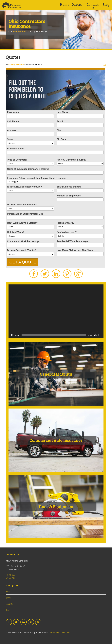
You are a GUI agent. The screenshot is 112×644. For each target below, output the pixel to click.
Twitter (45, 274)
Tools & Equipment (56, 506)
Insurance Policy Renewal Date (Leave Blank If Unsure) (37, 178)
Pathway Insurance (16, 65)
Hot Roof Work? (16, 232)
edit (105, 65)
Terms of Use (65, 633)
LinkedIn (56, 274)
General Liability (56, 374)
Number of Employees (69, 196)
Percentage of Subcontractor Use (25, 214)
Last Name (62, 112)
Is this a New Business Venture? (24, 187)
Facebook (34, 274)
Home (65, 4)
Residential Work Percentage (72, 241)
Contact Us (93, 6)
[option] (56, 29)
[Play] (12, 335)
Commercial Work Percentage (23, 241)
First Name (13, 112)
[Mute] (95, 335)
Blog (106, 4)
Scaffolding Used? (67, 232)
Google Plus (78, 274)
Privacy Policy (55, 633)
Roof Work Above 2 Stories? (22, 223)
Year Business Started (69, 187)
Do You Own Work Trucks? (22, 250)
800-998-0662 (20, 32)
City (59, 130)
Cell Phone (13, 121)
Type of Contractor (17, 160)
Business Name (16, 149)
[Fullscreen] (100, 335)
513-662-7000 (10, 578)
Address (12, 130)
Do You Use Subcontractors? (23, 205)
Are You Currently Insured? (71, 160)
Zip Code (62, 139)
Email (60, 121)
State (10, 139)
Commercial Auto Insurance (56, 440)
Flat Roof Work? (65, 223)
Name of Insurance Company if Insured (28, 169)
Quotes (77, 4)
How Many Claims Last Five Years (75, 250)
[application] (56, 311)
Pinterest (67, 274)
